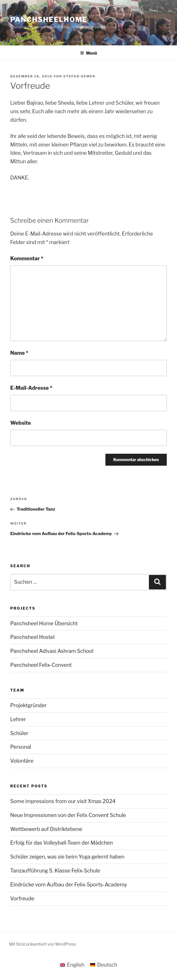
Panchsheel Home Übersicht (44, 623)
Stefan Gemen (79, 76)
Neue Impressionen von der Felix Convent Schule (68, 815)
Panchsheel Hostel (32, 637)
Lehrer (18, 719)
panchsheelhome (49, 19)
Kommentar (27, 258)
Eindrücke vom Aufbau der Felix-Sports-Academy (69, 885)
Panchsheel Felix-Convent (41, 665)
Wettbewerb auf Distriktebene (46, 829)
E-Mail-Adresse (31, 388)
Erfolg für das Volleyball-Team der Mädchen (62, 843)
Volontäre (22, 761)
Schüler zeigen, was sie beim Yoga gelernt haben (67, 857)
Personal (21, 747)
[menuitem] (72, 965)
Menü (89, 53)
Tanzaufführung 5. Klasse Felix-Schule (55, 871)
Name (19, 353)
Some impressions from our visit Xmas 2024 (63, 801)
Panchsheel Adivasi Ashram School (52, 651)
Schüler (19, 733)
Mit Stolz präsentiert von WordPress (42, 944)
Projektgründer (28, 705)
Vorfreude (22, 898)
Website (21, 423)
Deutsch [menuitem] (107, 965)
